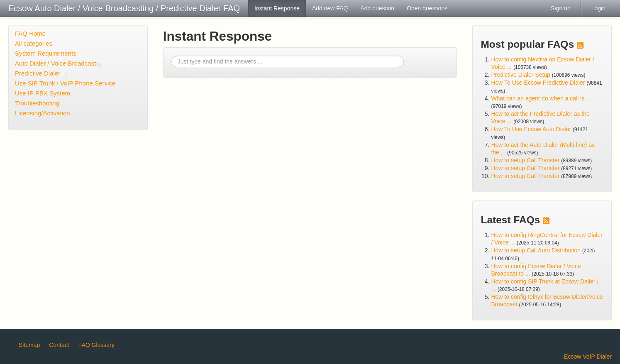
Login (598, 8)
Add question (377, 8)
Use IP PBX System (43, 93)
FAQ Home (30, 33)
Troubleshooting (37, 103)
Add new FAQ (330, 8)
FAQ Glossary (96, 345)
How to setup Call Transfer (525, 160)
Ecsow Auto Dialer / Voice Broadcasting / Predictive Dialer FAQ (124, 8)
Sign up (560, 8)
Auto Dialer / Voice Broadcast (59, 63)
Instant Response (277, 8)
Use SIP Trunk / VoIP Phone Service (65, 83)
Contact (59, 345)
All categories (34, 43)
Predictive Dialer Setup (520, 75)
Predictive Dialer (41, 73)
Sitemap (29, 345)
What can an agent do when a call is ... (541, 98)
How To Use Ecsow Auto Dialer (531, 129)
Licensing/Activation (43, 113)
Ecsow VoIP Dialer (588, 357)
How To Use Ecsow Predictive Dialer (538, 83)
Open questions (427, 8)
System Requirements (46, 53)
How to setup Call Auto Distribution (536, 250)
